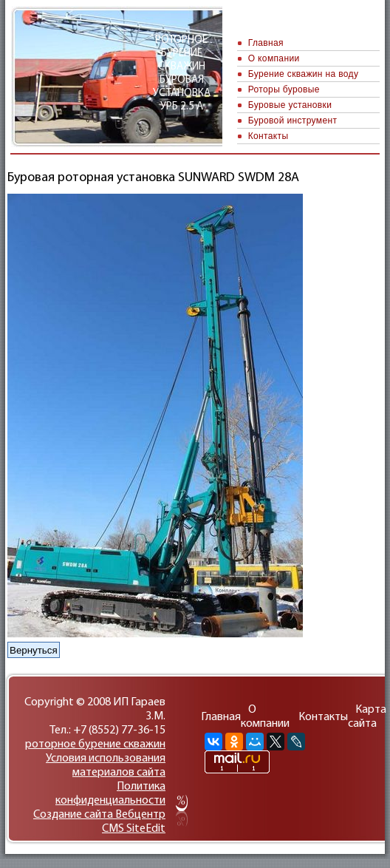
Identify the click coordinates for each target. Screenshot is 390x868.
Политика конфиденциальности (110, 794)
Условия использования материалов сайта (106, 766)
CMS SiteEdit (134, 829)
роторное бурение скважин (95, 745)
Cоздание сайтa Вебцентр (99, 815)
